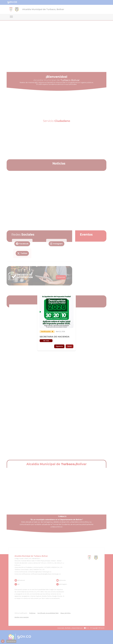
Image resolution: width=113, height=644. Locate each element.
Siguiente (59, 346)
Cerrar (69, 346)
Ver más (46, 341)
